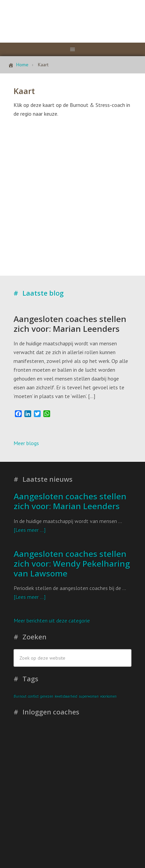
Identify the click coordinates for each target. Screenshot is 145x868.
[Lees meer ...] (29, 530)
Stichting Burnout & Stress (72, 19)
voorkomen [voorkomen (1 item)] (108, 696)
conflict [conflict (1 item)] (33, 696)
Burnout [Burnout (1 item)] (20, 696)
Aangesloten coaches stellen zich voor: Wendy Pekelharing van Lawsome (72, 563)
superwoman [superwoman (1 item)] (89, 696)
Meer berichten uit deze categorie (52, 620)
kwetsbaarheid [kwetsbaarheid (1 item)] (66, 696)
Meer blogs (26, 443)
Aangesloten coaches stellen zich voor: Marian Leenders (70, 324)
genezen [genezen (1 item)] (47, 696)
